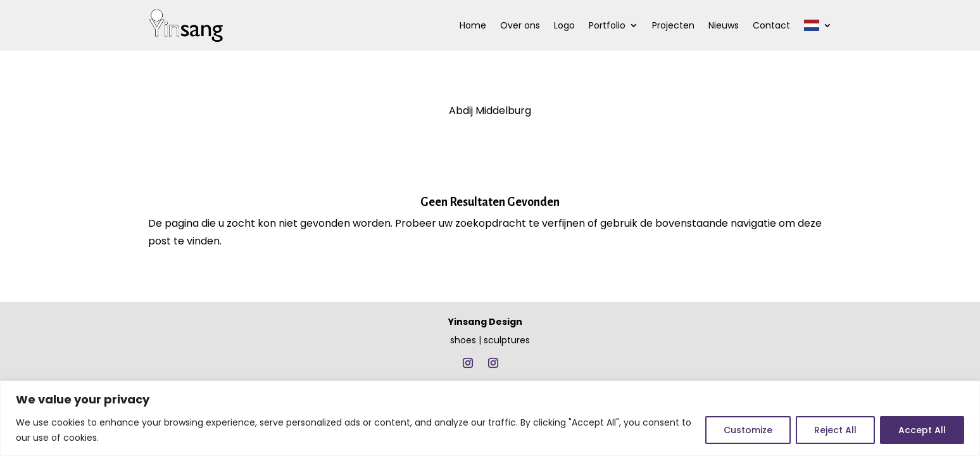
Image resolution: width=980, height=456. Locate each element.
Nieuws (724, 25)
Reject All (835, 430)
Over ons (520, 25)
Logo (564, 25)
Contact (771, 25)
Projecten (673, 25)
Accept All (922, 430)
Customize (748, 430)
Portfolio (607, 25)
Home (473, 25)
